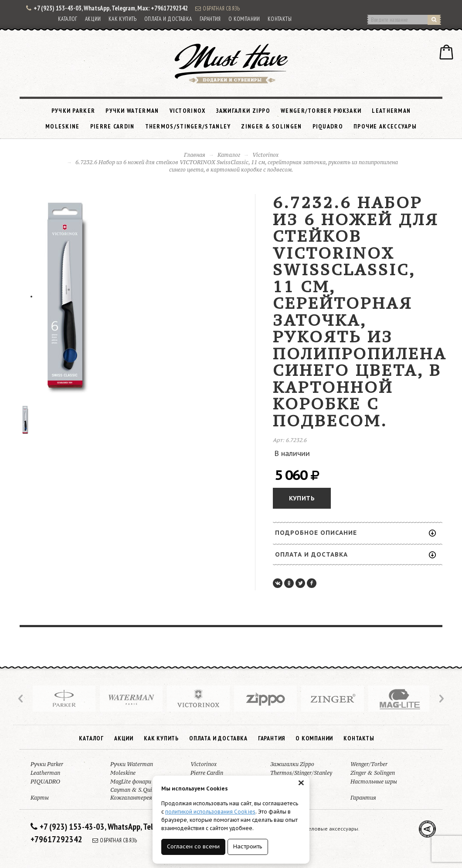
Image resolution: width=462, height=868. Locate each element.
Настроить (248, 846)
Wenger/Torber (369, 764)
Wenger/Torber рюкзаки (321, 111)
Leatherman (391, 111)
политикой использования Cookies (210, 812)
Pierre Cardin (112, 126)
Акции (93, 19)
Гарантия (210, 19)
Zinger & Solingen (271, 126)
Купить (302, 498)
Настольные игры (374, 782)
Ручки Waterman (132, 111)
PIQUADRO (328, 126)
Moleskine (63, 126)
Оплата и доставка (168, 19)
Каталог (68, 19)
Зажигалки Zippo (243, 111)
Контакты (280, 19)
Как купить (123, 19)
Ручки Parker (73, 111)
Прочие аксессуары (385, 126)
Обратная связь (217, 8)
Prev (21, 699)
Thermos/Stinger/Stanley (188, 126)
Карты (40, 798)
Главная (195, 155)
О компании (244, 19)
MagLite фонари (131, 782)
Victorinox (188, 111)
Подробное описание (355, 533)
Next (441, 699)
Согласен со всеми (193, 846)
